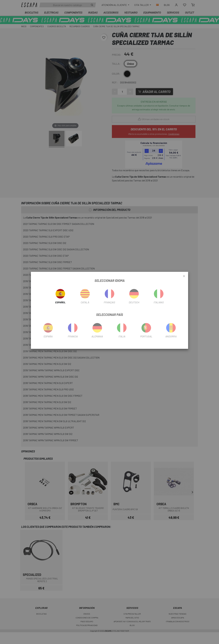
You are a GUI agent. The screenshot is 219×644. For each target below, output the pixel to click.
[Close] (184, 276)
